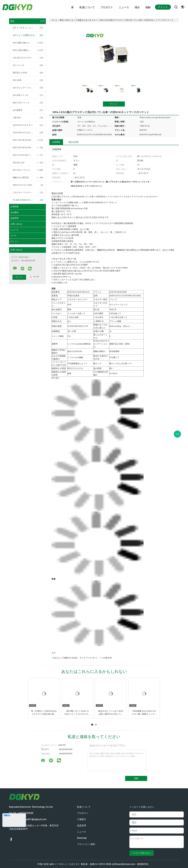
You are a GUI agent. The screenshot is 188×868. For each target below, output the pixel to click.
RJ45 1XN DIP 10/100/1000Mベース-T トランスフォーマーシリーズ (28, 140)
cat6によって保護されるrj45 (65, 658)
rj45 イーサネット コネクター (28, 28)
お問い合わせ (16, 224)
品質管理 (14, 218)
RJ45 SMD (28, 80)
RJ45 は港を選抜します (28, 50)
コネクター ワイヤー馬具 (28, 193)
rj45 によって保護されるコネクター (28, 35)
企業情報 (14, 207)
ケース (13, 236)
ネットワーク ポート (89, 658)
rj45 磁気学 (28, 110)
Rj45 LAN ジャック (28, 103)
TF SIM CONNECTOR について (28, 200)
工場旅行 (82, 819)
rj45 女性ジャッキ (28, 95)
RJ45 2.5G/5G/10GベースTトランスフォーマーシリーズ (28, 155)
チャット (163, 7)
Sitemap (82, 838)
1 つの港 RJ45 (106, 658)
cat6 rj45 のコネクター (28, 58)
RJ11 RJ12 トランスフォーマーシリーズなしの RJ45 (28, 170)
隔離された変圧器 (28, 178)
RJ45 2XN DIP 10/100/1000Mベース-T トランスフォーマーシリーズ (28, 148)
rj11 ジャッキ (28, 65)
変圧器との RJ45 (28, 73)
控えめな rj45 (28, 163)
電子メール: (28, 819)
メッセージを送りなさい (142, 853)
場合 (137, 7)
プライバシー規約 (86, 844)
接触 (148, 7)
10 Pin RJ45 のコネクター (28, 133)
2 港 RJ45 (28, 118)
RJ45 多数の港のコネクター (28, 43)
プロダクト (107, 7)
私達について (87, 7)
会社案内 (14, 212)
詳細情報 (56, 142)
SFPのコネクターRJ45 (28, 185)
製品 (28, 21)
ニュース (124, 7)
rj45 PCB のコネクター (28, 125)
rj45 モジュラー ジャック (28, 88)
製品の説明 (74, 142)
